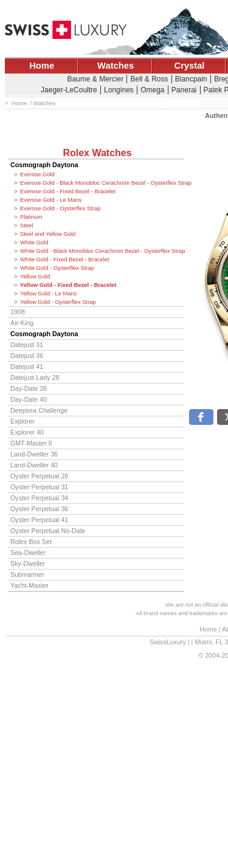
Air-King (22, 323)
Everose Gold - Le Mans (51, 200)
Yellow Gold (35, 277)
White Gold (34, 243)
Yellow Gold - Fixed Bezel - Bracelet (68, 285)
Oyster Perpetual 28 (39, 476)
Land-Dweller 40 (34, 465)
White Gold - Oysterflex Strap (57, 268)
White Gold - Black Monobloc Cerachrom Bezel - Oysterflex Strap (102, 251)
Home (42, 66)
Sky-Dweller (28, 563)
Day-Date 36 (29, 388)
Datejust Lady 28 (35, 377)
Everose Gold (37, 174)
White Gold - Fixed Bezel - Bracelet (64, 260)
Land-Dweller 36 (34, 454)
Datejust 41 (27, 367)
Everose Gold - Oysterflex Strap (60, 208)
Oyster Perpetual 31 (39, 487)
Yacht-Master (29, 585)
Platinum (31, 217)
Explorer (22, 421)
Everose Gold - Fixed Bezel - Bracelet (68, 191)
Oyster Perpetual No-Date (48, 531)
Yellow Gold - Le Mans (48, 294)
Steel (26, 226)
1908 (18, 312)
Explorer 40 (27, 432)
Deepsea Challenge (39, 410)
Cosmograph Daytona (44, 165)
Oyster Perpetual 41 (39, 520)
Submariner (27, 574)
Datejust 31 (27, 345)
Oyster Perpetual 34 (39, 498)
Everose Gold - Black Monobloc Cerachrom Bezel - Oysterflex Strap (102, 183)
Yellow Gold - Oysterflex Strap (58, 302)
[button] (201, 417)
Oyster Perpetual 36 (39, 509)
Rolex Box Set (31, 542)
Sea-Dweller (28, 553)
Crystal (190, 66)
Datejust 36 (27, 356)
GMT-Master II (31, 443)
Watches (116, 66)
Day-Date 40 (29, 399)
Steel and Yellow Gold (48, 234)
